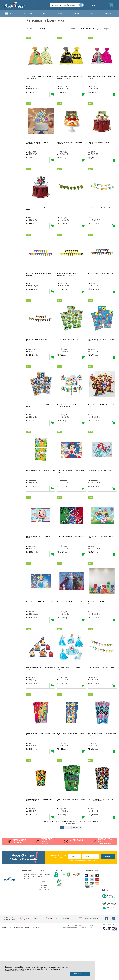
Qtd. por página (103, 29)
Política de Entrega (29, 915)
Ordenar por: (74, 29)
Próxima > (77, 866)
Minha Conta (43, 926)
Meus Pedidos (43, 924)
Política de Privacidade (19, 971)
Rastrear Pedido (44, 928)
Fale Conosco (27, 917)
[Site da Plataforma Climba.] (110, 966)
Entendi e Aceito (80, 974)
